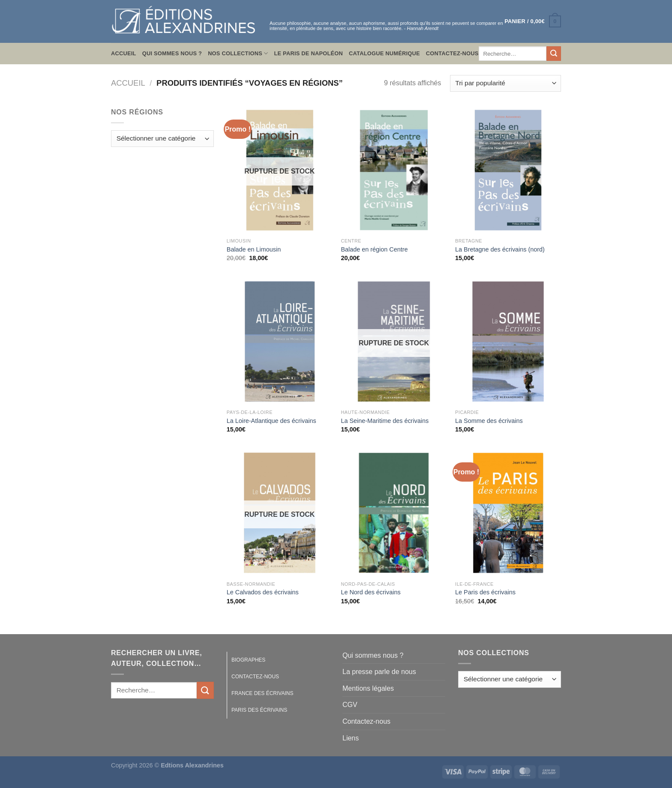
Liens (351, 738)
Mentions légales (368, 688)
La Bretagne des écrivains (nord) (500, 249)
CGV (350, 705)
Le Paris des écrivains (485, 592)
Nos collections (238, 53)
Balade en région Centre (374, 249)
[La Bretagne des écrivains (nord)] (508, 170)
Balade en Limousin (254, 249)
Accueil (124, 53)
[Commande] (505, 83)
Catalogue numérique (384, 53)
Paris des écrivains (259, 710)
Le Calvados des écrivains (263, 592)
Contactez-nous (452, 53)
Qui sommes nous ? (172, 53)
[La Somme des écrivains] (508, 342)
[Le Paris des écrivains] (508, 513)
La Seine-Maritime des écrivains (385, 421)
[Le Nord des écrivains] (394, 513)
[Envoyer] (554, 54)
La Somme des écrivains (489, 421)
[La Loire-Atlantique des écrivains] (280, 342)
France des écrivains (262, 693)
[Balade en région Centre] (394, 170)
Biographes (248, 660)
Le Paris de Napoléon (308, 53)
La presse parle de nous (379, 672)
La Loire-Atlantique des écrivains (271, 421)
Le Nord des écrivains (370, 592)
